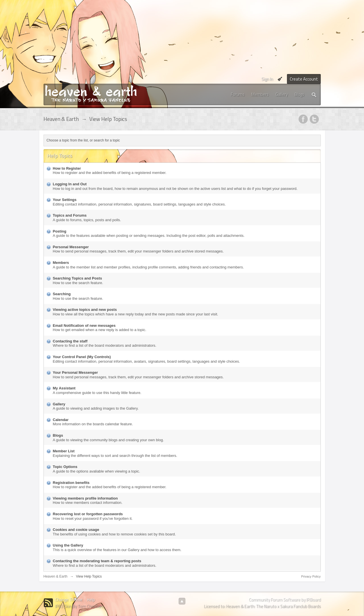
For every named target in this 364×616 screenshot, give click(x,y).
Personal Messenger (71, 247)
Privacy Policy (311, 576)
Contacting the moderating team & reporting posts (97, 561)
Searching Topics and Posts (77, 278)
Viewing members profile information (85, 498)
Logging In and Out (70, 184)
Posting (60, 231)
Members (260, 94)
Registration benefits (71, 483)
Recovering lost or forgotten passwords (88, 514)
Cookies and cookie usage (76, 530)
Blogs (299, 94)
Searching (62, 294)
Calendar (61, 420)
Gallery (282, 94)
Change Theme (69, 600)
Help (91, 600)
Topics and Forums (70, 215)
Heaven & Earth (56, 576)
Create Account (304, 79)
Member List (64, 451)
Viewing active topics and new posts (85, 310)
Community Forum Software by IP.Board (285, 600)
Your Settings (65, 200)
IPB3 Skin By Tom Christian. (79, 606)
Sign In (267, 79)
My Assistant (64, 388)
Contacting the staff (70, 341)
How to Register (67, 168)
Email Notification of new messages (84, 326)
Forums (238, 94)
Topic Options (65, 467)
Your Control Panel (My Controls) (82, 357)
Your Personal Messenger (76, 372)
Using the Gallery (68, 545)
